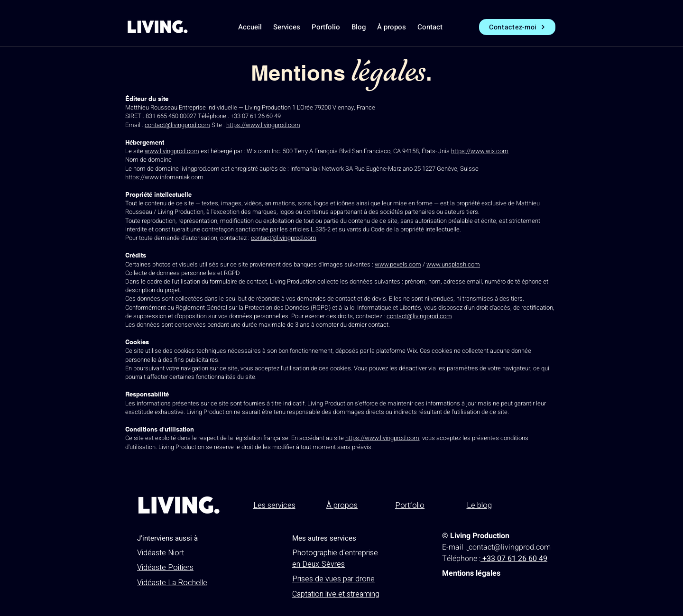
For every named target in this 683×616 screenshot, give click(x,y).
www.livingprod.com (172, 151)
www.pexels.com (398, 264)
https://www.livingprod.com (263, 125)
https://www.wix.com (480, 151)
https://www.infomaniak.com (164, 177)
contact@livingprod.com (177, 125)
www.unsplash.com (453, 264)
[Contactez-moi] (517, 27)
